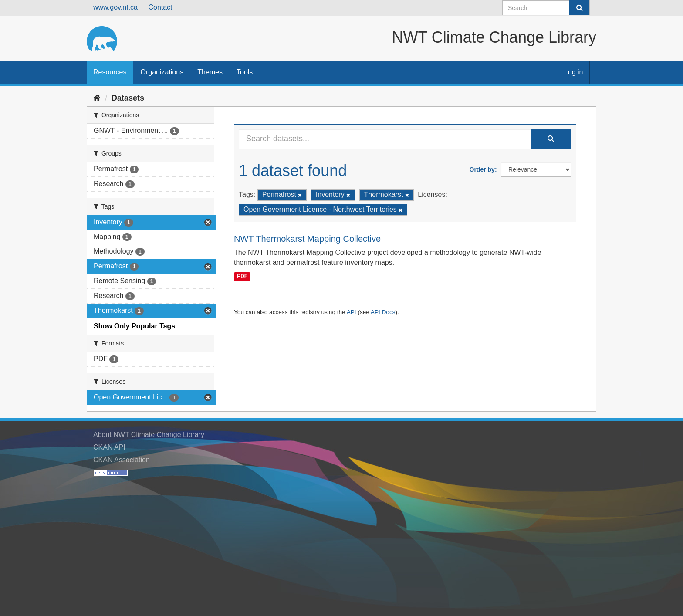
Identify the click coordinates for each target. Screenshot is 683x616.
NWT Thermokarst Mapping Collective (307, 239)
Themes (210, 72)
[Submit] (579, 8)
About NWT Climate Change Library (149, 435)
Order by (482, 169)
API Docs (383, 312)
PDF (242, 276)
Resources (110, 72)
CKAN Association (122, 460)
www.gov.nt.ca (115, 7)
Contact (160, 7)
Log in (574, 72)
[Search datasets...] (385, 139)
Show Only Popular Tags (134, 326)
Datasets (128, 98)
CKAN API (109, 447)
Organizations (162, 72)
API (352, 312)
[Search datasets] (546, 8)
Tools (245, 72)
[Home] (97, 98)
